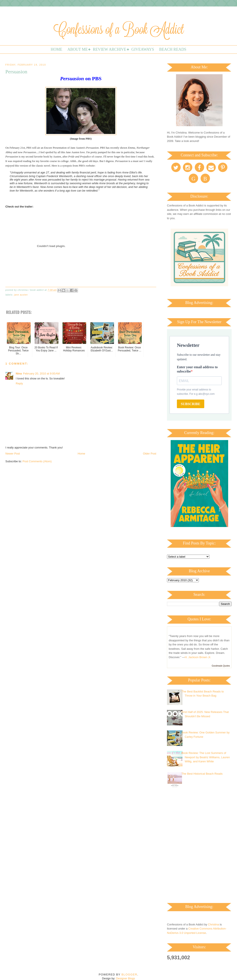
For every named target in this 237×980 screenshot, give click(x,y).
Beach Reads (173, 49)
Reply (19, 383)
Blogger (129, 974)
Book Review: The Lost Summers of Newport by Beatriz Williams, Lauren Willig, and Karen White (206, 757)
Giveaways (143, 49)
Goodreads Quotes (221, 666)
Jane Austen (21, 295)
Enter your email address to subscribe (197, 369)
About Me (78, 49)
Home (56, 49)
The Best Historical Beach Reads (202, 774)
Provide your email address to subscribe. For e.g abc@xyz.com (196, 392)
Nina (19, 374)
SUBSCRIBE (191, 404)
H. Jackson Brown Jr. (198, 657)
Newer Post (13, 454)
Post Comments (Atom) (37, 461)
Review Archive (110, 49)
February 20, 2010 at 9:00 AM (41, 374)
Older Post (150, 454)
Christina (213, 924)
